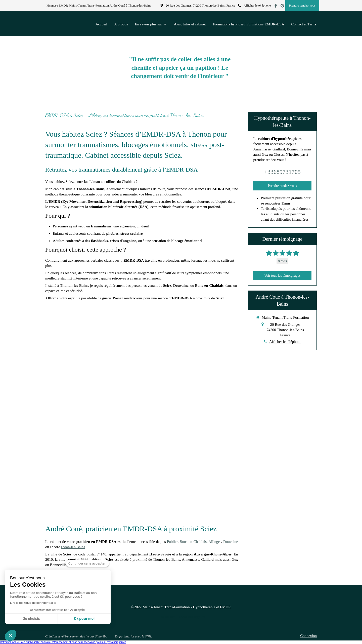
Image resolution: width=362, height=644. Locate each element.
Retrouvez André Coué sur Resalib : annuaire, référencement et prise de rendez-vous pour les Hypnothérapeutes (63, 642)
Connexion (308, 636)
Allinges (215, 542)
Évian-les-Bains (73, 547)
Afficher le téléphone (257, 6)
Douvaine (231, 542)
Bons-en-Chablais (193, 542)
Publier (172, 542)
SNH (148, 636)
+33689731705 (282, 172)
